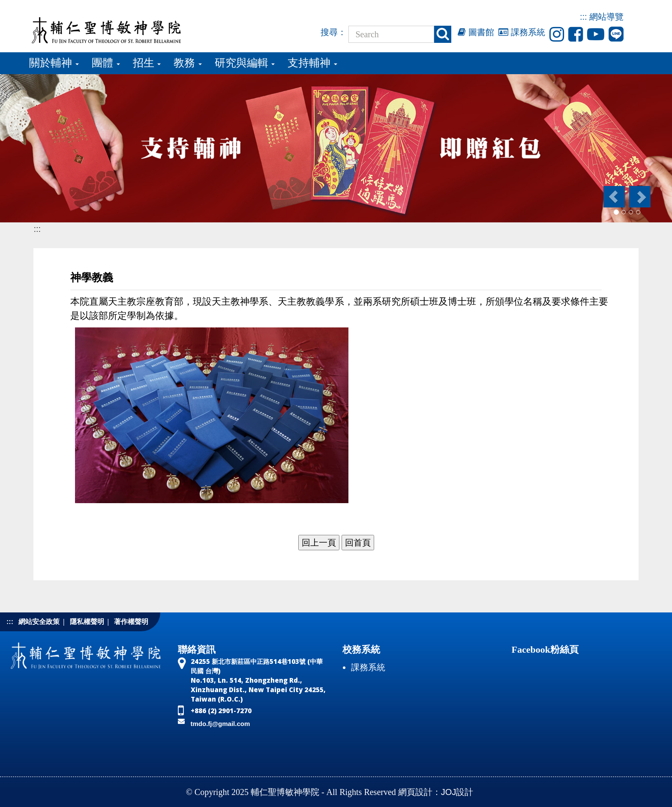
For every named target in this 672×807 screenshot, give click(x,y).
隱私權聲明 (87, 622)
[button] (613, 197)
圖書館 (476, 32)
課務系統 (522, 32)
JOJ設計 (457, 792)
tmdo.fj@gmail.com (220, 724)
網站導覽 (606, 17)
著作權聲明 (131, 622)
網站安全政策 (39, 622)
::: (583, 17)
